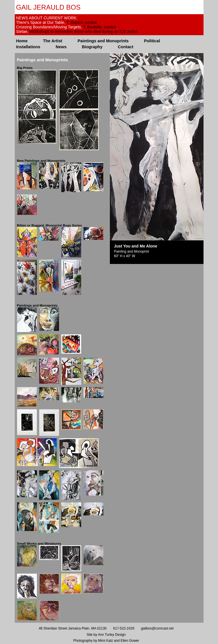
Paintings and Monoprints (103, 41)
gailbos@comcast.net (157, 628)
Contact (126, 47)
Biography (92, 47)
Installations (28, 47)
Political (152, 41)
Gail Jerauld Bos (48, 7)
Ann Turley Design (112, 635)
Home (22, 41)
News (61, 47)
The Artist (53, 41)
